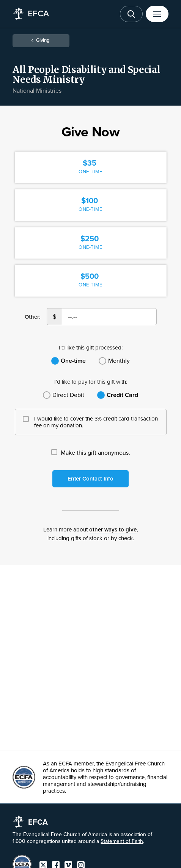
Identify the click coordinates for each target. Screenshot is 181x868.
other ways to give (113, 530)
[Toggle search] (131, 14)
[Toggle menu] (157, 14)
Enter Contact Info (90, 479)
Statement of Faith (122, 841)
